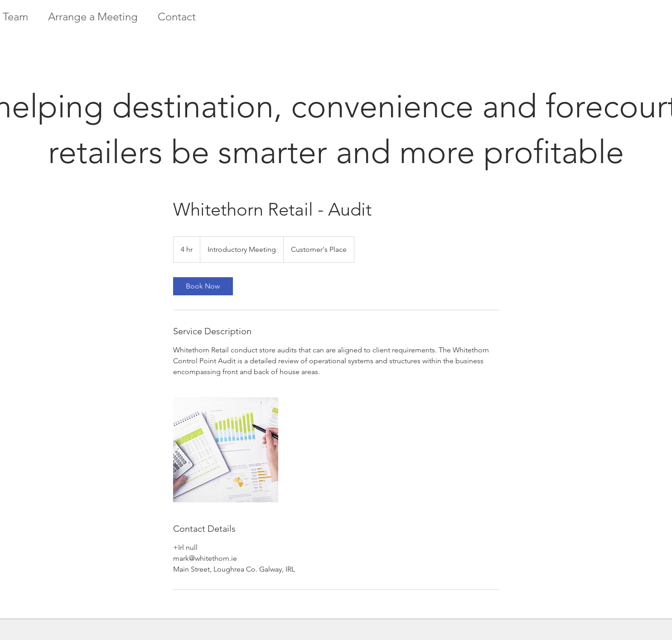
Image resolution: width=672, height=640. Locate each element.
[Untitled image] (226, 450)
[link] (203, 286)
